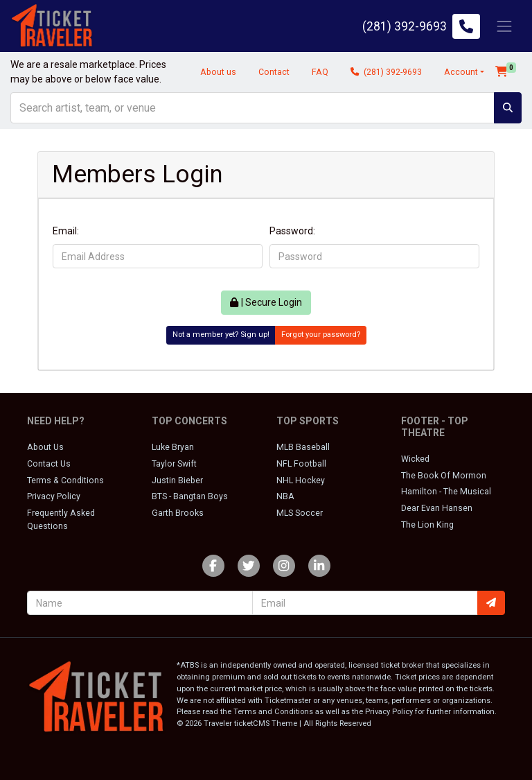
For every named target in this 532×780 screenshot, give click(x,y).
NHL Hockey (301, 480)
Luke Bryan (173, 447)
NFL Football (301, 464)
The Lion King (427, 525)
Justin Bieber (177, 480)
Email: (66, 231)
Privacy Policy (54, 496)
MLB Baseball (303, 447)
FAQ (320, 72)
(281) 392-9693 (386, 72)
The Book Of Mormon (444, 476)
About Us (45, 447)
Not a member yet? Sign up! (221, 335)
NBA (285, 496)
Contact (274, 72)
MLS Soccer (300, 513)
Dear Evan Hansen (437, 508)
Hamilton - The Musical (446, 492)
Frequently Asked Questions (61, 519)
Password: (292, 231)
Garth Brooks (178, 513)
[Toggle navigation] (504, 26)
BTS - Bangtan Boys (190, 496)
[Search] (252, 108)
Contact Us (49, 464)
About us (218, 72)
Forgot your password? (321, 335)
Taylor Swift (174, 464)
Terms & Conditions (65, 480)
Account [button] (461, 72)
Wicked (415, 459)
